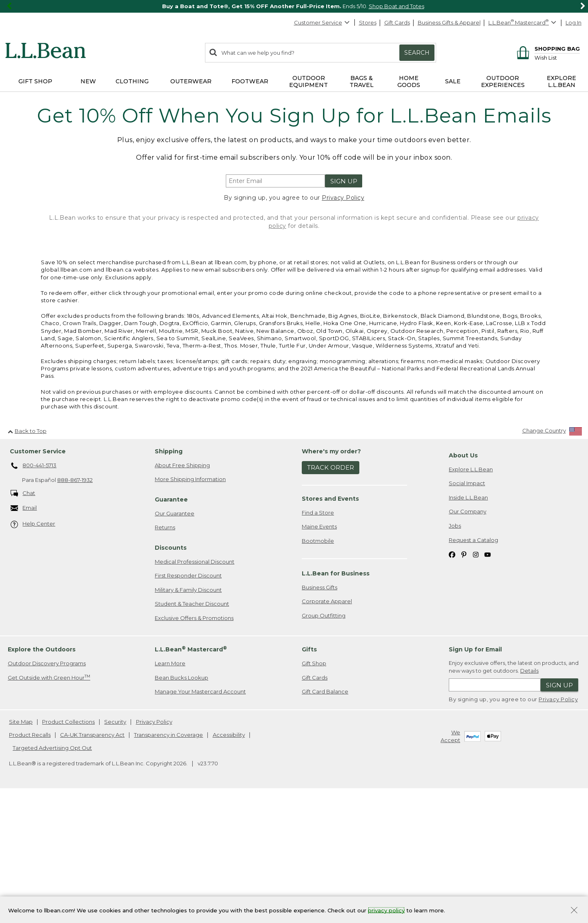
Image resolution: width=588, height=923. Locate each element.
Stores (368, 22)
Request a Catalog (473, 667)
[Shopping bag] (547, 48)
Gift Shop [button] (35, 81)
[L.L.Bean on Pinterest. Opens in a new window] (464, 681)
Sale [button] (453, 81)
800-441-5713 (34, 593)
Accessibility (229, 861)
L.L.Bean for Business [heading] (336, 700)
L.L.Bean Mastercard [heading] (191, 776)
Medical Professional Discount (195, 688)
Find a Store (318, 639)
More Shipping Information (190, 606)
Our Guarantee (175, 640)
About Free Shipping (182, 592)
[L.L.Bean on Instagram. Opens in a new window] (476, 681)
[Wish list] (557, 57)
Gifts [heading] (309, 776)
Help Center (33, 651)
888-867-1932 (75, 606)
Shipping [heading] (169, 578)
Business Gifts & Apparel (449, 22)
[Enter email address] (275, 181)
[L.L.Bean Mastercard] (523, 23)
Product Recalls (30, 861)
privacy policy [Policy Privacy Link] (386, 910)
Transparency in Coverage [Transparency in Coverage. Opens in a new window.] (168, 861)
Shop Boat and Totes (396, 6)
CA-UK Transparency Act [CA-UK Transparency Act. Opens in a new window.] (92, 861)
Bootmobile (318, 667)
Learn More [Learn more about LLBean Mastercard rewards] (170, 790)
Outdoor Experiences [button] (503, 81)
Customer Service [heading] (38, 578)
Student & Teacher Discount (192, 730)
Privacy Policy (343, 198)
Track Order (331, 594)
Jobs (455, 652)
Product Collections (68, 848)
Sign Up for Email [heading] (475, 776)
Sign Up (344, 181)
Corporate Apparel (327, 728)
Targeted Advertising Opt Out (52, 874)
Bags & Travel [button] (362, 81)
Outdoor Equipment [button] (308, 81)
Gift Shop (314, 790)
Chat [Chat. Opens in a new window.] (23, 620)
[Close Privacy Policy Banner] (574, 911)
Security (115, 848)
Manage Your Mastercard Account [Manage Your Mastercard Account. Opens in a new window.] (200, 818)
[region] (294, 6)
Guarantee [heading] (171, 626)
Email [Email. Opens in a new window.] (24, 635)
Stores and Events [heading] (330, 625)
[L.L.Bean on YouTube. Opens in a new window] (488, 681)
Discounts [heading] (171, 674)
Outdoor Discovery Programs (47, 790)
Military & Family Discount (188, 716)
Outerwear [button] (191, 81)
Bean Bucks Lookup (182, 804)
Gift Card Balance (325, 818)
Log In (574, 22)
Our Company (468, 638)
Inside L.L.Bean (468, 624)
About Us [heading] (463, 582)
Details (529, 797)
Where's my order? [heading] (331, 578)
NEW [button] (88, 81)
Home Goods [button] (409, 81)
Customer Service (322, 22)
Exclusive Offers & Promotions (194, 745)
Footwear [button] (250, 81)
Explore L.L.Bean (471, 596)
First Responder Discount (188, 702)
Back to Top (27, 557)
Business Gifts (320, 714)
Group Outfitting (324, 742)
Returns (165, 654)
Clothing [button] (132, 81)
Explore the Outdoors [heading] (42, 776)
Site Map (21, 848)
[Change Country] (552, 559)
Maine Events (319, 653)
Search (417, 53)
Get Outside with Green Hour (49, 804)
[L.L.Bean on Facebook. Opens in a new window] (452, 681)
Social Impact (467, 610)
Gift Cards (397, 22)
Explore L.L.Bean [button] (561, 81)
